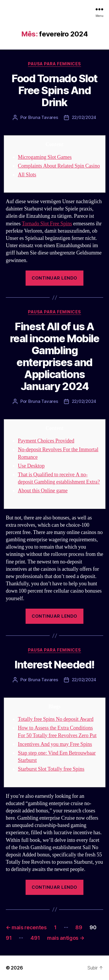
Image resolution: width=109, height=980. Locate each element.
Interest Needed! (54, 665)
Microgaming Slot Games (45, 157)
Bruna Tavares (43, 117)
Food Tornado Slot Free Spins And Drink (54, 90)
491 (35, 938)
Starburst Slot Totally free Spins (51, 769)
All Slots (27, 175)
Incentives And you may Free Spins (55, 744)
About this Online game (43, 491)
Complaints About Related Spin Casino (59, 166)
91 (9, 938)
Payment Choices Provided (46, 441)
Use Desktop (31, 466)
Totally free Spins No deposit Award (56, 719)
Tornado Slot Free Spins (47, 224)
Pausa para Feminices (54, 64)
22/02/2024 (84, 117)
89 (79, 927)
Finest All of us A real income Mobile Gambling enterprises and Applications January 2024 (54, 356)
